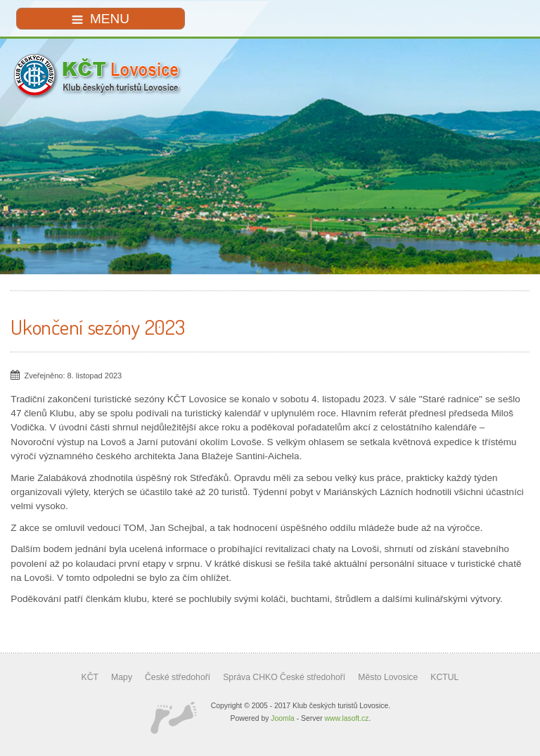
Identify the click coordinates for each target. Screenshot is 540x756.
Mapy (122, 677)
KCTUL (444, 677)
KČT (90, 677)
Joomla (283, 718)
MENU (101, 19)
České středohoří (178, 677)
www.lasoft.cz (347, 718)
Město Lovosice (388, 677)
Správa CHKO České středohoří (284, 677)
